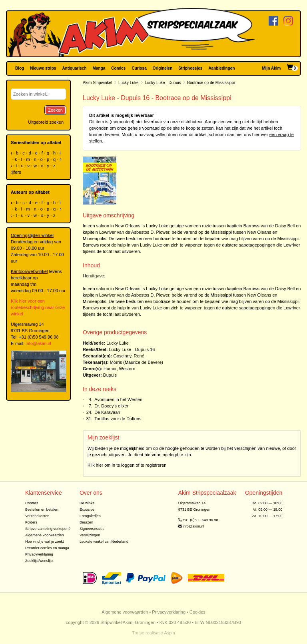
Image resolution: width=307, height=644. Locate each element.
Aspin (169, 633)
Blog (20, 68)
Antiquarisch (74, 68)
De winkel (88, 503)
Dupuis (110, 375)
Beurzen (86, 522)
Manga (99, 68)
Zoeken (55, 110)
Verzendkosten (37, 516)
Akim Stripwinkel (97, 83)
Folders (31, 522)
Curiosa (139, 68)
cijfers (16, 172)
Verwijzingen (90, 535)
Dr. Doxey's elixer (111, 406)
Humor (110, 369)
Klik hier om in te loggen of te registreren (127, 465)
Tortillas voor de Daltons (118, 419)
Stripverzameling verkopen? (48, 529)
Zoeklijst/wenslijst (39, 561)
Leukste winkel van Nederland (104, 542)
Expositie (87, 510)
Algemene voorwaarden (45, 535)
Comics (118, 68)
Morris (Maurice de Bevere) (137, 362)
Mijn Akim (272, 68)
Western (127, 369)
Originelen (162, 68)
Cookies (197, 612)
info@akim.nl (38, 343)
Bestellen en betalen (42, 510)
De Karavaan (107, 412)
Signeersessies (92, 529)
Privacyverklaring (39, 554)
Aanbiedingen (221, 68)
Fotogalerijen (90, 516)
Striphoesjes (190, 68)
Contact (32, 503)
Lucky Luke (129, 83)
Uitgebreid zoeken (46, 122)
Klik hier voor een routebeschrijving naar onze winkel (38, 307)
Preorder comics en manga (47, 548)
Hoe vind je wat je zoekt (45, 542)
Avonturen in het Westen (118, 399)
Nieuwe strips (43, 68)
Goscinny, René (129, 356)
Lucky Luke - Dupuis (163, 83)
